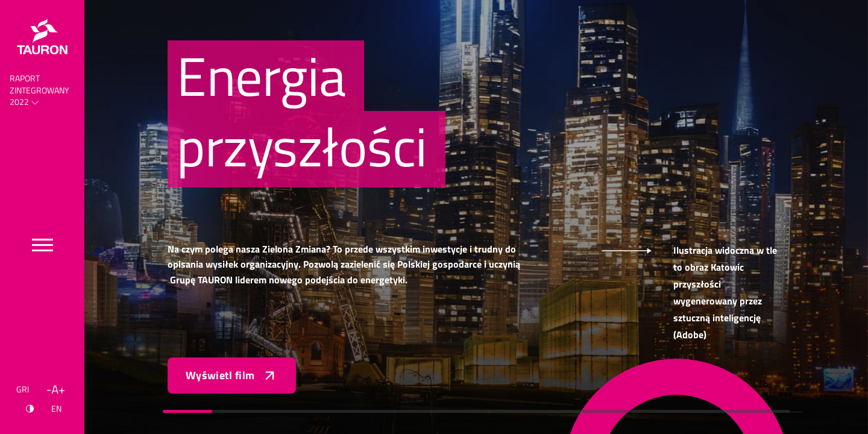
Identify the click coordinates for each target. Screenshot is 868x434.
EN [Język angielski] (56, 408)
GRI (23, 389)
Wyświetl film (232, 376)
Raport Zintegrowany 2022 (39, 90)
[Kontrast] (30, 409)
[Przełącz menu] (42, 245)
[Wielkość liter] (56, 389)
